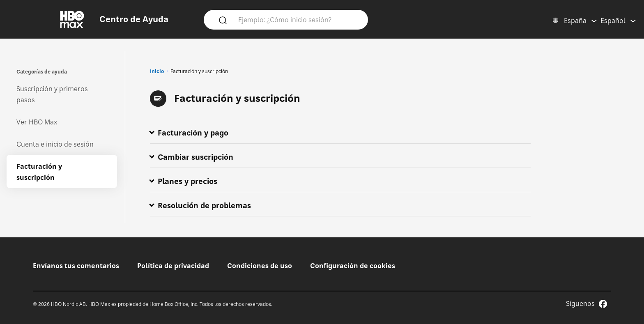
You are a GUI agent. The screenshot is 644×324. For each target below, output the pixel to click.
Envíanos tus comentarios (76, 266)
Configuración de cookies (353, 266)
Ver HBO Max (37, 122)
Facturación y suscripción (39, 172)
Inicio (157, 71)
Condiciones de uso (260, 266)
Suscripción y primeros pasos (52, 94)
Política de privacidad (173, 266)
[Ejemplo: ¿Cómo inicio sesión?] (298, 19)
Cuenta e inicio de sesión (55, 144)
